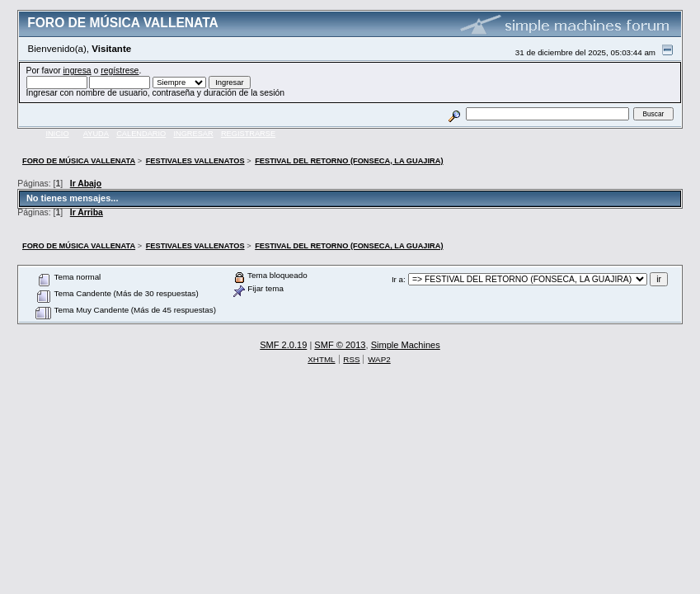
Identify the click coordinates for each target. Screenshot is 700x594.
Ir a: (399, 279)
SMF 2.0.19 (283, 345)
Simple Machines (406, 345)
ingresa (78, 71)
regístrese (120, 71)
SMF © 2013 (340, 345)
